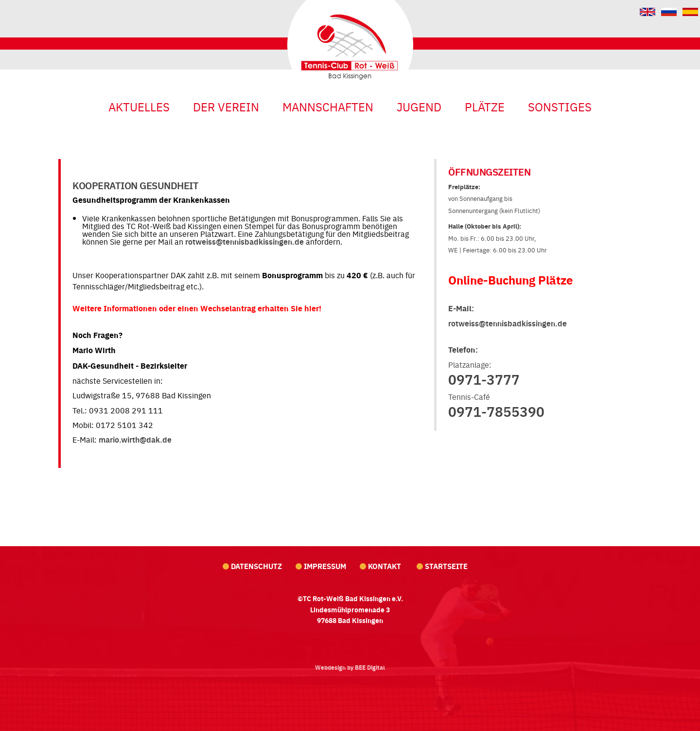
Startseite (446, 566)
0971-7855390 (496, 411)
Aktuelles (139, 106)
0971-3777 (484, 379)
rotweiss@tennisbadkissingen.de (245, 241)
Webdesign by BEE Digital (350, 667)
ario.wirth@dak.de (139, 439)
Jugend (419, 106)
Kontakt (385, 566)
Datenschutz (256, 566)
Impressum (325, 566)
